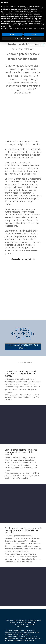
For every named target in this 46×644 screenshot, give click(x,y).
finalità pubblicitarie (6, 18)
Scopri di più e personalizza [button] (23, 38)
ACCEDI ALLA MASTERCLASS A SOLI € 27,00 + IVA (23, 346)
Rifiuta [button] (12, 34)
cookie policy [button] (34, 10)
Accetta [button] (34, 34)
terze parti (28, 11)
